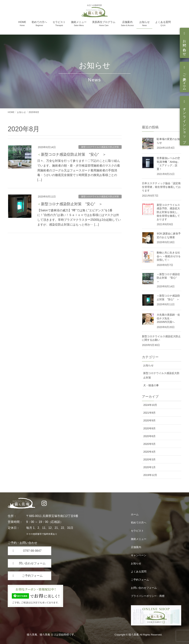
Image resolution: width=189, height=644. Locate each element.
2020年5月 (149, 444)
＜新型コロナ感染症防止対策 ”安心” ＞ (72, 154)
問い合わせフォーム (32, 563)
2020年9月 (149, 420)
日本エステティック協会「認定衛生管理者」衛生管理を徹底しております (161, 187)
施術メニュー (139, 539)
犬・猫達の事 (151, 385)
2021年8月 (149, 413)
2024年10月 (150, 405)
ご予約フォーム (184, 80)
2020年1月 (149, 467)
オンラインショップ (184, 124)
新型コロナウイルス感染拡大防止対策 (100, 147)
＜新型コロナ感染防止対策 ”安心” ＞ (70, 204)
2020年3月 (149, 459)
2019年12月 (150, 475)
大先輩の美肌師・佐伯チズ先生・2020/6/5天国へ (168, 318)
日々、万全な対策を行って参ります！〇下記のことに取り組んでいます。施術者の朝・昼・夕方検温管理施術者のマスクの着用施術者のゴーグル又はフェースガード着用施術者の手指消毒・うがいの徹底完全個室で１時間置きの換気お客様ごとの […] (79, 170)
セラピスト (137, 531)
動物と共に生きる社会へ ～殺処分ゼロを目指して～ (169, 256)
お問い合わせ (184, 46)
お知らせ (148, 365)
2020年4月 (149, 452)
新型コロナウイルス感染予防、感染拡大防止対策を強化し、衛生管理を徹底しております (168, 212)
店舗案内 (136, 547)
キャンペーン (139, 555)
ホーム (135, 514)
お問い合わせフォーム (144, 588)
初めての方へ (139, 523)
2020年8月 (149, 428)
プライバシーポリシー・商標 (148, 596)
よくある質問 (139, 572)
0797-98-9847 (32, 551)
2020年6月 (149, 436)
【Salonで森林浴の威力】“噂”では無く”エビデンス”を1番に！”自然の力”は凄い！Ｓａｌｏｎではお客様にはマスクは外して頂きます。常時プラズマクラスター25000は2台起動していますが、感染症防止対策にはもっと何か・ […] (79, 217)
